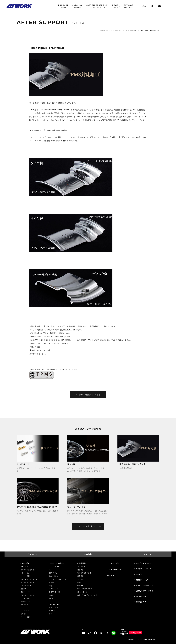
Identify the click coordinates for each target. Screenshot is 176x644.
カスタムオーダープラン (29, 579)
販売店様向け (141, 602)
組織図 (80, 582)
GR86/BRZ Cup (54, 589)
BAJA (51, 595)
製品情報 (102, 31)
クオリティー (53, 611)
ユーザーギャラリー (144, 563)
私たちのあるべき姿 (84, 573)
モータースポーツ (144, 554)
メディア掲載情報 (114, 569)
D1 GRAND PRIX (54, 592)
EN (145, 6)
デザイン (52, 614)
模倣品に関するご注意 (144, 591)
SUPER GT (52, 582)
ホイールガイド (26, 585)
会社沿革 (80, 579)
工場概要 (80, 576)
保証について (25, 592)
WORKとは (55, 604)
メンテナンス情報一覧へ (88, 526)
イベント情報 (25, 617)
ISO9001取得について (85, 589)
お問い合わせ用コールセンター (88, 595)
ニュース (25, 611)
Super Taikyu (54, 576)
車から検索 (24, 567)
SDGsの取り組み (83, 592)
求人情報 (111, 576)
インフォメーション (115, 31)
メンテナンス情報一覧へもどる (87, 395)
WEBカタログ (25, 601)
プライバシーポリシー (144, 585)
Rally (51, 585)
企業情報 (82, 563)
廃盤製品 (24, 589)
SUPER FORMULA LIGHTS (58, 579)
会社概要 (80, 585)
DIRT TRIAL (53, 573)
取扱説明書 (24, 605)
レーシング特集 (54, 567)
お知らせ (24, 614)
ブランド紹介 (25, 573)
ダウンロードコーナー (144, 569)
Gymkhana (53, 570)
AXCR (51, 598)
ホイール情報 (25, 576)
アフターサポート (131, 31)
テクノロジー (53, 607)
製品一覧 (25, 563)
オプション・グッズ (27, 582)
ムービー (139, 574)
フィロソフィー (83, 567)
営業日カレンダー (143, 580)
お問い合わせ (141, 596)
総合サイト (32, 554)
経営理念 (80, 570)
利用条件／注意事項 (27, 570)
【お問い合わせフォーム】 (40, 350)
